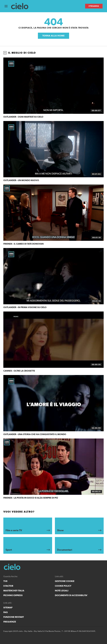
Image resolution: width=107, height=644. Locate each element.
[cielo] (21, 6)
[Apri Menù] (8, 6)
